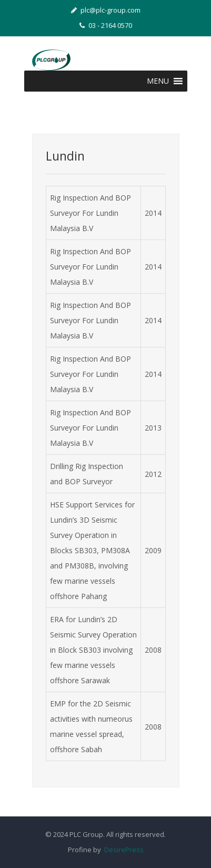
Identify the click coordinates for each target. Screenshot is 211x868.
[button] (158, 81)
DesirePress (122, 850)
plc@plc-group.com (106, 10)
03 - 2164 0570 (106, 25)
